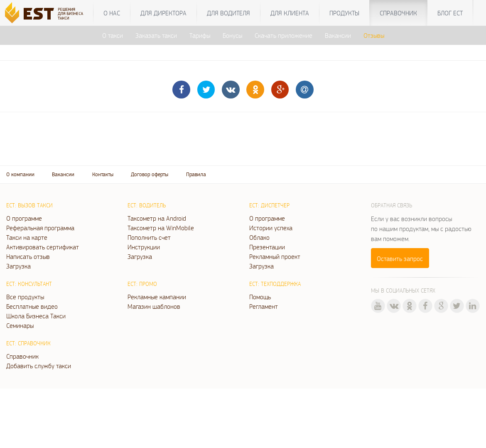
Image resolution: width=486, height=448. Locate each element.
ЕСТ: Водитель (147, 205)
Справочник (398, 13)
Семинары (20, 325)
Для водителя (228, 13)
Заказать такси (156, 35)
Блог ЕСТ (450, 13)
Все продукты (25, 297)
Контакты (103, 174)
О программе (24, 218)
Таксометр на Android (157, 218)
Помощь (260, 297)
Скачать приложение (283, 35)
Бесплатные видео (32, 306)
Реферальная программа (40, 228)
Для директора (163, 13)
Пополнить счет (149, 237)
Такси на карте (27, 237)
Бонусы (232, 35)
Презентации (267, 247)
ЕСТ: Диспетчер (269, 205)
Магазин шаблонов (154, 306)
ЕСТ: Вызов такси (29, 205)
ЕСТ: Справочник (28, 343)
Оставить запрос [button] (400, 258)
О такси (113, 35)
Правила (196, 174)
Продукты (344, 13)
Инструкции (144, 247)
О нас (112, 13)
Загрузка (18, 266)
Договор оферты (150, 174)
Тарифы (200, 35)
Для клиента (290, 13)
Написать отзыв (28, 256)
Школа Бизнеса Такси (36, 316)
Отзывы (374, 35)
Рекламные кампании (157, 297)
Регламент (264, 306)
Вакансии (338, 35)
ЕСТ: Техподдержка (275, 284)
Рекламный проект (275, 256)
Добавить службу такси (39, 366)
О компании (20, 174)
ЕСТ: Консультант (29, 284)
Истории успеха (271, 228)
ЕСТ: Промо (142, 284)
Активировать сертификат (43, 247)
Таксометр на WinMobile (161, 228)
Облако (259, 237)
